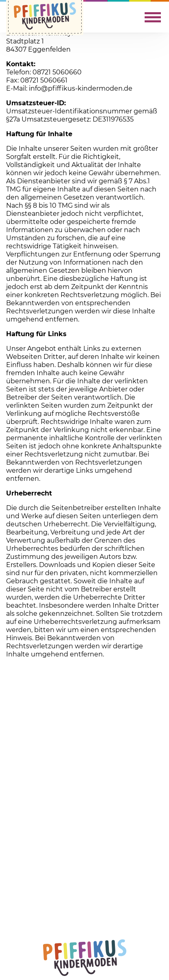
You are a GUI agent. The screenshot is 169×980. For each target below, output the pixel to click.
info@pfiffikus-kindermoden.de (81, 88)
